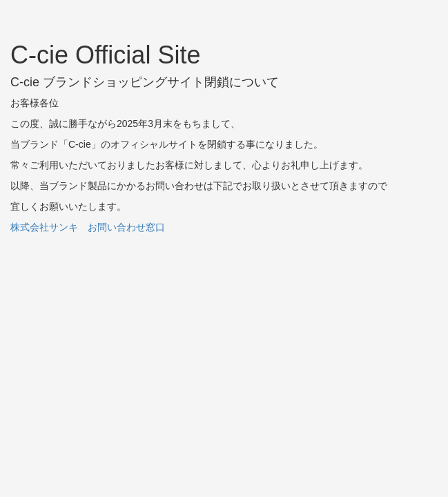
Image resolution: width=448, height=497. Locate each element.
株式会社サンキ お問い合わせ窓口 (88, 227)
